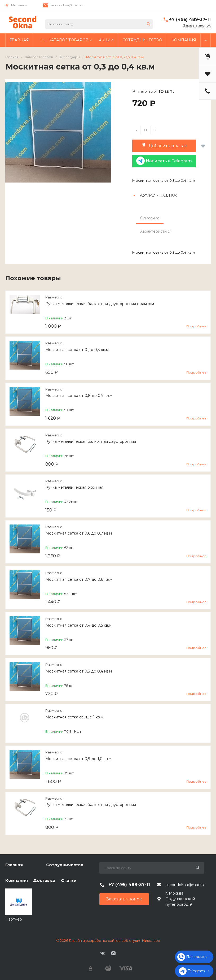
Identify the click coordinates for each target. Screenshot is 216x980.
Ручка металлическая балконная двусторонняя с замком (100, 304)
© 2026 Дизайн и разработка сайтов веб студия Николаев (108, 940)
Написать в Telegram (164, 161)
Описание (150, 218)
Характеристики (156, 231)
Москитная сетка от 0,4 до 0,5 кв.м (78, 625)
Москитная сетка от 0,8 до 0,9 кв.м (79, 396)
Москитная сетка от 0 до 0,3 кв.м (77, 350)
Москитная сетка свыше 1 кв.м (74, 717)
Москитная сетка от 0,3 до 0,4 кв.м (79, 671)
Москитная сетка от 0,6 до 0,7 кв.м (79, 533)
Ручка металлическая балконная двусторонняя (91, 441)
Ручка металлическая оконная (74, 487)
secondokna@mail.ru (67, 5)
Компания (17, 880)
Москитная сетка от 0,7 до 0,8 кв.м (79, 579)
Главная (14, 865)
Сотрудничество (65, 865)
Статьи (69, 880)
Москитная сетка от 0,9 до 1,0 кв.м (78, 759)
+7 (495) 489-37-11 (190, 19)
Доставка (44, 880)
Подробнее (196, 326)
